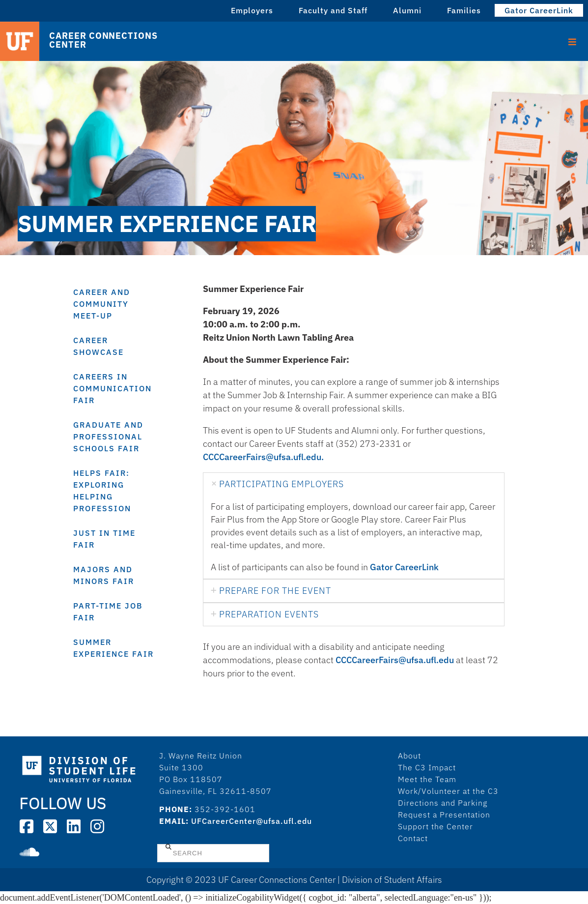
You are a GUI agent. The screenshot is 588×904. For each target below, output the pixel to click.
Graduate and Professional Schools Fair (108, 437)
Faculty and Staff (333, 10)
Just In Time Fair (104, 539)
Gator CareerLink (539, 10)
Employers (252, 10)
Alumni (407, 10)
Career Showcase (98, 346)
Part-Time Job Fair (108, 612)
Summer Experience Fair (113, 648)
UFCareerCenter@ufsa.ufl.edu (252, 821)
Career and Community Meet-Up (102, 304)
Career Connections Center (103, 40)
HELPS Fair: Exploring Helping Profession (102, 491)
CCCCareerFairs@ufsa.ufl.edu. (263, 457)
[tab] (354, 484)
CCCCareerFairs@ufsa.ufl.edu (395, 660)
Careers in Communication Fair (112, 388)
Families (464, 10)
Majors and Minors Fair (104, 575)
